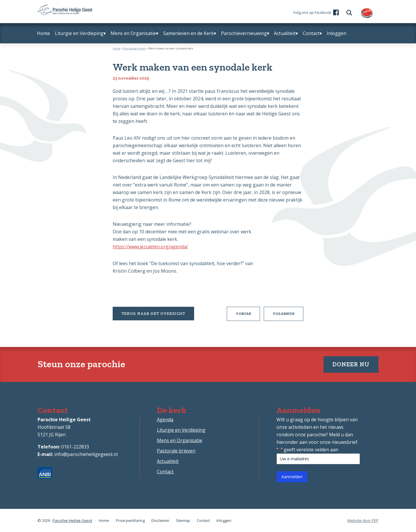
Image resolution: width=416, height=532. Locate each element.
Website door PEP (363, 521)
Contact (165, 472)
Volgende (288, 316)
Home (116, 48)
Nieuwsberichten (134, 48)
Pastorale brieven (176, 451)
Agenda (165, 420)
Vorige (248, 316)
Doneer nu (351, 364)
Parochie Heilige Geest (72, 520)
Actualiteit (168, 461)
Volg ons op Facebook (312, 12)
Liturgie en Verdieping (181, 430)
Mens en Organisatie (180, 440)
